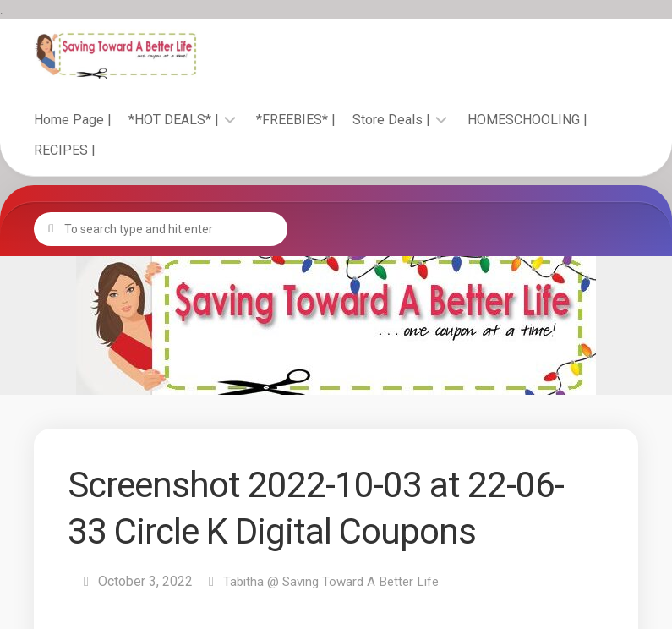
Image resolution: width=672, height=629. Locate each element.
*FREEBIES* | (296, 120)
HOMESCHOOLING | (527, 120)
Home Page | (73, 120)
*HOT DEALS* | (174, 120)
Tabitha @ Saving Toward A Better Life (336, 581)
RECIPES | (65, 150)
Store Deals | (391, 120)
